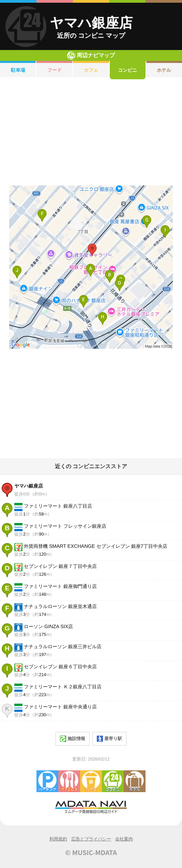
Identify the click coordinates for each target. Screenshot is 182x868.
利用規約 (58, 839)
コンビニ (127, 70)
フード (55, 70)
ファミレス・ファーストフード (69, 781)
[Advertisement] (91, 132)
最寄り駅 (109, 739)
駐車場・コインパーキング (47, 781)
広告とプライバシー (91, 839)
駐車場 (18, 70)
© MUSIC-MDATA (91, 852)
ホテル (135, 781)
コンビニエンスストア (113, 781)
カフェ (91, 70)
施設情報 (73, 739)
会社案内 (124, 839)
